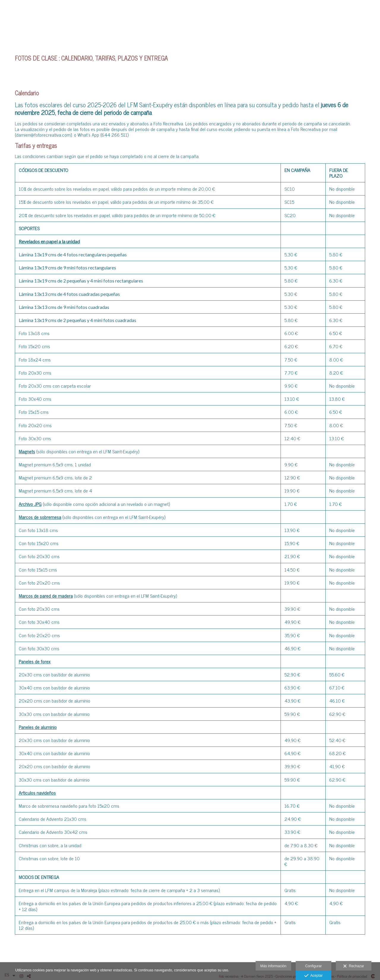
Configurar (313, 966)
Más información (273, 966)
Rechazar (354, 966)
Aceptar (313, 976)
